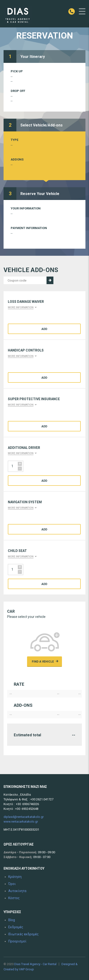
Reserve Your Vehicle (40, 194)
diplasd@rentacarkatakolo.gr (24, 817)
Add (44, 329)
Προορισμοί (17, 941)
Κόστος (14, 898)
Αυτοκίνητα (17, 891)
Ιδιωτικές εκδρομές (23, 934)
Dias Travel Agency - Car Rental (35, 964)
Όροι (12, 884)
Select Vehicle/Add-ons (42, 125)
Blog (12, 920)
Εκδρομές (16, 927)
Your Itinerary (33, 57)
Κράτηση (15, 877)
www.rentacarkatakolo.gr (21, 822)
